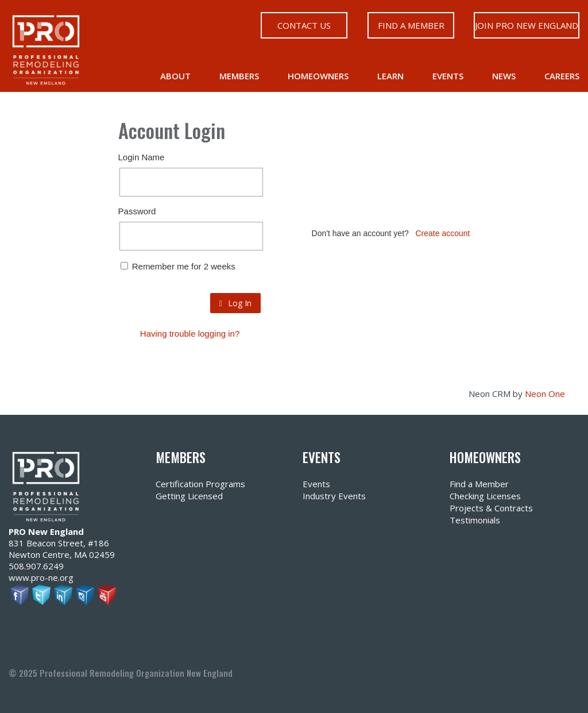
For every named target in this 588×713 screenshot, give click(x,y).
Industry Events (334, 496)
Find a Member (411, 25)
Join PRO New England (527, 25)
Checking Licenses (485, 496)
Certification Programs (200, 484)
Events (448, 76)
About (175, 76)
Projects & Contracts (491, 508)
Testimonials (475, 520)
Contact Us (304, 25)
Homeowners (318, 76)
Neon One (545, 394)
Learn (390, 76)
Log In (235, 303)
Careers (562, 76)
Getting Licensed (189, 496)
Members (239, 76)
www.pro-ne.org (41, 577)
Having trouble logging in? (190, 334)
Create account (443, 233)
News (504, 76)
